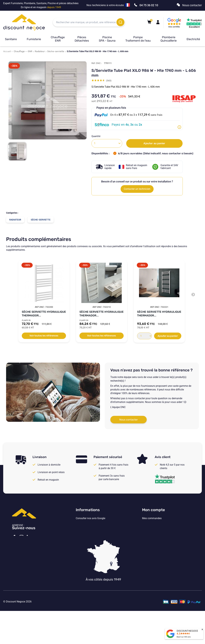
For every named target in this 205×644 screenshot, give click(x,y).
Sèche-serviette (56, 51)
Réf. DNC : (97, 63)
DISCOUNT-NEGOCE (187, 631)
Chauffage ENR (58, 39)
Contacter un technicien (137, 189)
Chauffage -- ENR (23, 51)
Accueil (7, 51)
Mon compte (154, 510)
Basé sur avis (184, 637)
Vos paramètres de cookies (91, 545)
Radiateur (40, 51)
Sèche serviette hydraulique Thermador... (44, 314)
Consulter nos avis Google (90, 518)
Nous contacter (129, 420)
